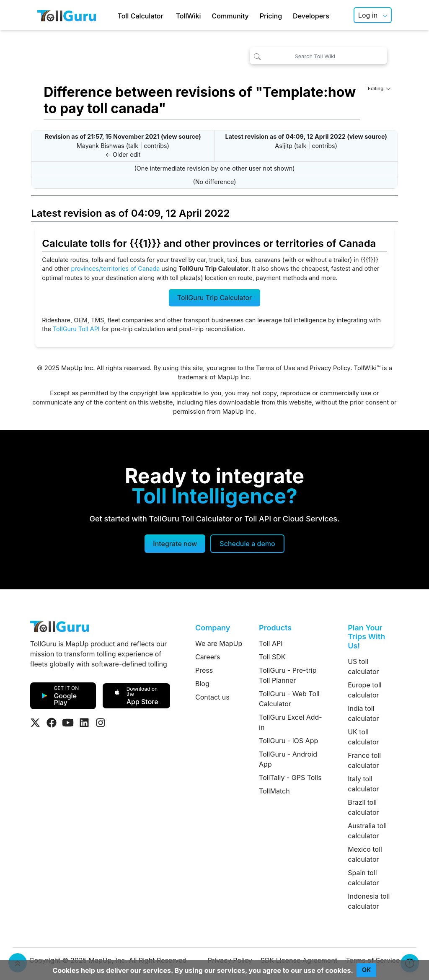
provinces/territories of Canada (115, 268)
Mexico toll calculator (365, 854)
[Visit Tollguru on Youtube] (68, 723)
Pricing (271, 16)
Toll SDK (272, 657)
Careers (208, 657)
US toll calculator (363, 666)
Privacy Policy (330, 368)
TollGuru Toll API (76, 329)
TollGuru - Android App (288, 759)
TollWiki (189, 16)
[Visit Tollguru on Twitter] (35, 723)
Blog (202, 684)
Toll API (271, 643)
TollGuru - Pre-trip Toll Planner (288, 675)
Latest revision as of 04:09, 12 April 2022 (285, 136)
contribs (155, 146)
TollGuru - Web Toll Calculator (289, 699)
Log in (368, 15)
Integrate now (175, 544)
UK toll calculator (363, 737)
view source (181, 136)
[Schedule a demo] (247, 544)
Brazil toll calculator (363, 807)
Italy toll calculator (363, 784)
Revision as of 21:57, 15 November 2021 (102, 136)
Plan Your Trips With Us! (366, 637)
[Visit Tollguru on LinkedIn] (84, 723)
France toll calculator (364, 760)
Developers (311, 16)
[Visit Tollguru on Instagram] (101, 723)
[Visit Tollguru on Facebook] (52, 723)
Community (230, 16)
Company (213, 628)
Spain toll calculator (363, 878)
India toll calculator (363, 713)
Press (204, 670)
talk (133, 146)
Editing (379, 88)
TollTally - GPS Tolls (290, 778)
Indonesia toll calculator (369, 901)
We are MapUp (219, 643)
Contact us (212, 697)
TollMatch (274, 791)
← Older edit (123, 154)
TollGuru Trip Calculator (214, 298)
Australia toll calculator (367, 831)
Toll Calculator (140, 16)
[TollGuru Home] (67, 15)
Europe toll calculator (364, 690)
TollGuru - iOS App (288, 741)
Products (275, 628)
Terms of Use (276, 368)
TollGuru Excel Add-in (291, 722)
